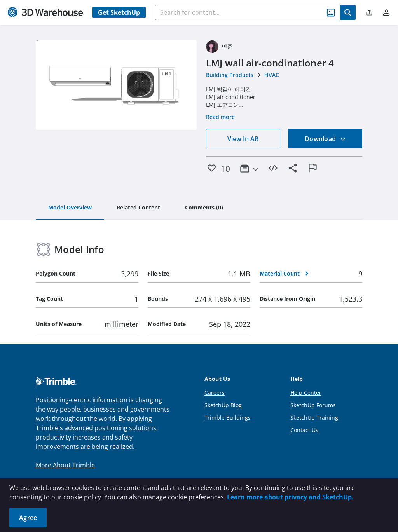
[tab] (70, 208)
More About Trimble (65, 465)
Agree (28, 518)
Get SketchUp (119, 12)
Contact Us (304, 430)
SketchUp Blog (223, 405)
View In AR (243, 139)
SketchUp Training (314, 418)
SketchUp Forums (313, 405)
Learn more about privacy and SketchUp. (290, 497)
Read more (220, 117)
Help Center (306, 393)
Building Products (230, 75)
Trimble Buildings (228, 418)
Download (325, 139)
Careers (215, 393)
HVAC (272, 75)
